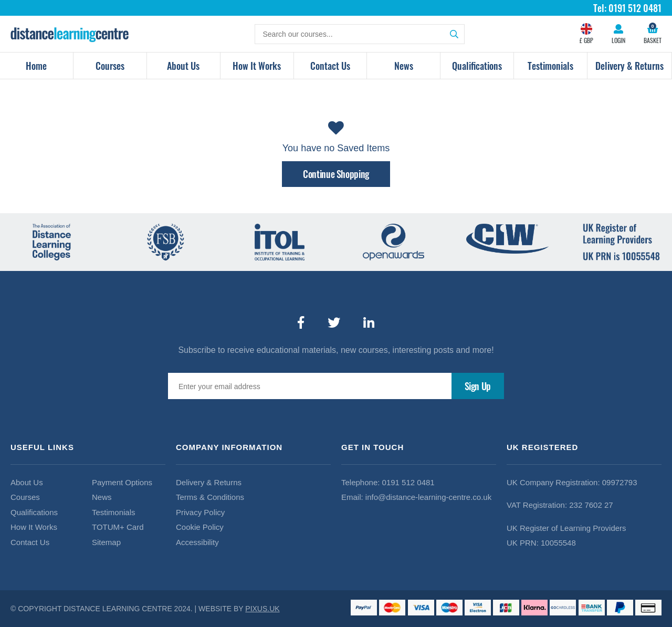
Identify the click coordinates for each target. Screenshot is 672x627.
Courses (110, 66)
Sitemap (106, 542)
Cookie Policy (200, 527)
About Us (183, 66)
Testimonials (550, 66)
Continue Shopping (336, 174)
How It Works (257, 66)
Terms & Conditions (210, 497)
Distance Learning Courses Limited (70, 34)
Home (36, 66)
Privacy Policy (200, 512)
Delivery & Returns (629, 66)
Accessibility (197, 542)
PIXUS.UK (262, 609)
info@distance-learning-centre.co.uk (428, 497)
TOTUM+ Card (118, 527)
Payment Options (122, 482)
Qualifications (477, 66)
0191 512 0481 (408, 482)
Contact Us (330, 66)
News (404, 66)
